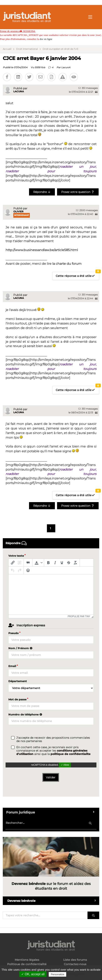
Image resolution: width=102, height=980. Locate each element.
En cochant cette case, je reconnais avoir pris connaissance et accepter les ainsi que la (53, 751)
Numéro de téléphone (26, 714)
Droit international (27, 49)
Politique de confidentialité (27, 964)
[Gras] (48, 563)
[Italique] (55, 563)
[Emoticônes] (28, 570)
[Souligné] (62, 563)
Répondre (42, 192)
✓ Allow (65, 765)
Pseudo (14, 633)
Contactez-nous (75, 964)
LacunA (66, 67)
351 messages (88, 88)
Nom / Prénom (21, 648)
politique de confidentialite (70, 754)
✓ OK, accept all (33, 974)
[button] (38, 563)
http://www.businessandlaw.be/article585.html (42, 250)
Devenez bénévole (53, 901)
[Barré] (69, 563)
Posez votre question (78, 192)
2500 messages (87, 210)
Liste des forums (75, 960)
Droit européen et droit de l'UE (60, 49)
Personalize (57, 974)
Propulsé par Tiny (79, 616)
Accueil (7, 49)
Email (12, 666)
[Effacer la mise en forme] (75, 563)
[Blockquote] (28, 563)
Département (18, 681)
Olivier (18, 211)
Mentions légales (27, 960)
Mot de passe (17, 699)
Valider (51, 777)
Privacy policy (76, 974)
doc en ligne (46, 39)
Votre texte (16, 556)
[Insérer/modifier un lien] (13, 563)
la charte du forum (67, 264)
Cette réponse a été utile (77, 275)
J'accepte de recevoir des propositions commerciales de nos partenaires (53, 739)
